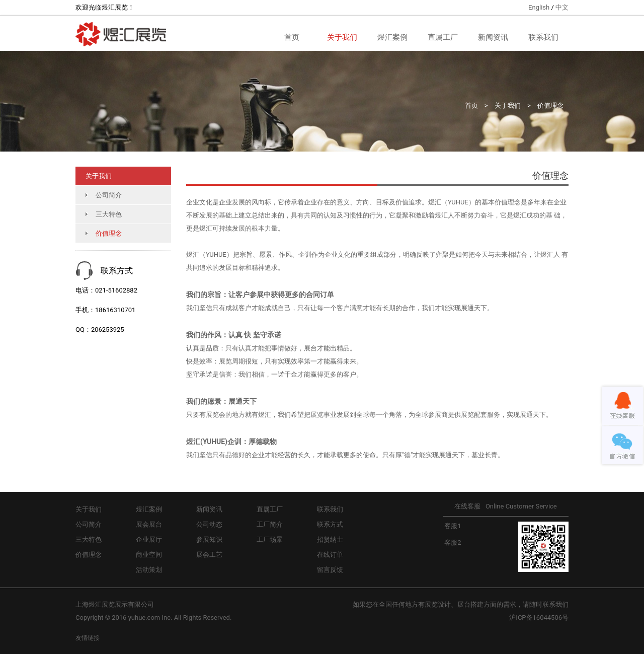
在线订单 (330, 555)
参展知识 (209, 539)
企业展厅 (149, 539)
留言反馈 (330, 570)
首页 (292, 37)
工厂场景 (270, 539)
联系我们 (543, 37)
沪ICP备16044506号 (539, 617)
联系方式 (330, 524)
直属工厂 (443, 37)
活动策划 (149, 570)
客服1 (452, 526)
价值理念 (550, 105)
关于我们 (342, 37)
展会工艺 (209, 555)
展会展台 (149, 524)
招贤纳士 (330, 539)
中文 (562, 7)
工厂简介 (270, 524)
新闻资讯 (493, 37)
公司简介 (109, 195)
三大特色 (109, 214)
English (539, 7)
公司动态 (209, 524)
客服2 (452, 542)
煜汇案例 (392, 37)
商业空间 (149, 555)
